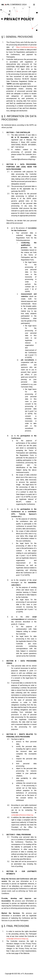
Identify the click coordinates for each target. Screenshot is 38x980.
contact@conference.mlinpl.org (22, 815)
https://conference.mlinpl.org (26, 47)
